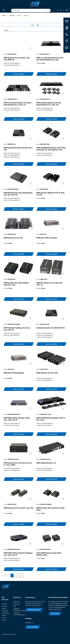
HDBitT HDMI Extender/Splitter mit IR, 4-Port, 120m (51, 419)
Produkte (4, 604)
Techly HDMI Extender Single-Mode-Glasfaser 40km (49, 554)
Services (4, 608)
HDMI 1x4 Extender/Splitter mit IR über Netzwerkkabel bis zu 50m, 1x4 (18, 104)
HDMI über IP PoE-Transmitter (47, 238)
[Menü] (4, 11)
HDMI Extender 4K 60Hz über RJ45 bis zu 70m (18, 149)
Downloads (5, 611)
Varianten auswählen (19, 74)
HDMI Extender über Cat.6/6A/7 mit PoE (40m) (50, 509)
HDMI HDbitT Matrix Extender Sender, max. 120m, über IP (17, 419)
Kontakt (4, 620)
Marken (4, 615)
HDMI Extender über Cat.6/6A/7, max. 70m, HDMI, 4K (17, 59)
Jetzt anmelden (55, 614)
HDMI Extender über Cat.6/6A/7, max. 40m (19, 508)
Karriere (4, 618)
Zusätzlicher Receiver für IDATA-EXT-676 (50, 328)
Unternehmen (6, 613)
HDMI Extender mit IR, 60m (13, 238)
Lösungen (5, 606)
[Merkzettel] (61, 11)
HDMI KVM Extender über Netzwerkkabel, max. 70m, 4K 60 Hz (18, 194)
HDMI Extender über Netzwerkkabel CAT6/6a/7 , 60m (16, 284)
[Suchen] (48, 11)
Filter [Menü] (35, 25)
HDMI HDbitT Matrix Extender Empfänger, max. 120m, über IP (18, 554)
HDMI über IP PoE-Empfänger (14, 373)
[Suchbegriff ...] (28, 11)
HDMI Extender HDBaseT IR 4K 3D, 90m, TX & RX (50, 194)
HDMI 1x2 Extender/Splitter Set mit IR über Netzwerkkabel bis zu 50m (50, 59)
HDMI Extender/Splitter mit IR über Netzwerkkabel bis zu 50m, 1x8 (49, 104)
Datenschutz (17, 602)
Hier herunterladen (33, 627)
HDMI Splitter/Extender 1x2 (46, 463)
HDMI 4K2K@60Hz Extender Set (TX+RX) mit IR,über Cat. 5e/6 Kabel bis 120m (51, 149)
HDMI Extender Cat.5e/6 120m (47, 373)
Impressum (16, 604)
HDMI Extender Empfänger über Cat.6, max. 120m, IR (17, 329)
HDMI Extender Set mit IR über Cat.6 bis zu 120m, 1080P (18, 464)
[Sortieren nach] (35, 31)
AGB (15, 606)
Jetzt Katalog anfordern (34, 610)
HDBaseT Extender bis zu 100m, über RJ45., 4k (49, 284)
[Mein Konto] (58, 11)
